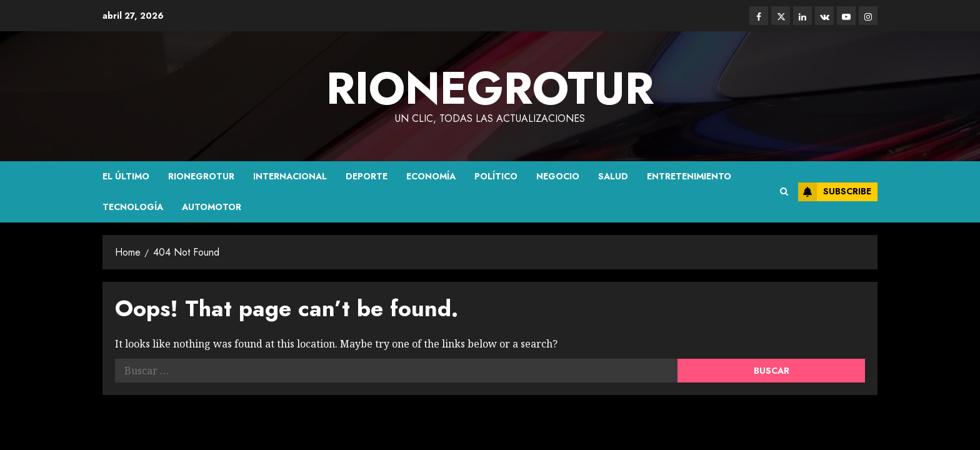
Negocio (558, 176)
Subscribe (835, 192)
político (496, 176)
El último (126, 176)
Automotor (212, 207)
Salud (613, 176)
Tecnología (133, 207)
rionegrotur (490, 88)
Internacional (290, 176)
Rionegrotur (201, 176)
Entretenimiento (689, 176)
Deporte (367, 176)
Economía (431, 176)
